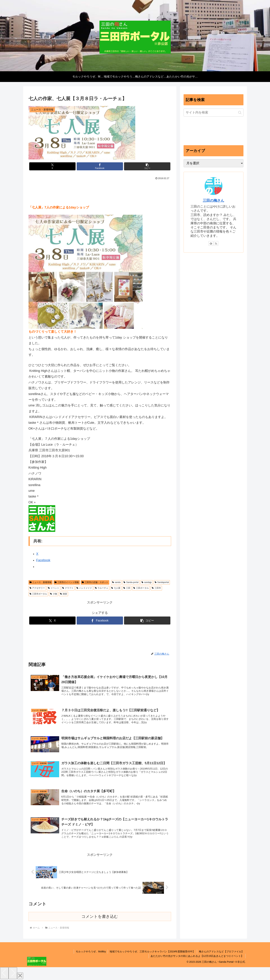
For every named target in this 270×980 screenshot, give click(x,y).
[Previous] (4, 973)
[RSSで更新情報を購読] (216, 243)
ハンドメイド (84, 588)
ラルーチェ (102, 588)
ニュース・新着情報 (41, 582)
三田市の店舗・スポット (95, 582)
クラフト (68, 588)
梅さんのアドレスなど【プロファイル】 (221, 951)
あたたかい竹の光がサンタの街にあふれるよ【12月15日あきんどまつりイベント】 (197, 956)
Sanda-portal (131, 582)
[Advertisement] (100, 192)
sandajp (147, 582)
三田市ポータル (38, 594)
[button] (147, 166)
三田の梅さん (214, 200)
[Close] (20, 976)
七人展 (116, 588)
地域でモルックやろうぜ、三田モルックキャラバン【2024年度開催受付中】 (152, 951)
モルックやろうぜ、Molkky (91, 951)
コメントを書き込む (100, 916)
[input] (214, 113)
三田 (127, 588)
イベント (54, 588)
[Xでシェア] (52, 166)
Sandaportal (162, 582)
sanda (116, 582)
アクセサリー (37, 588)
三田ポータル (141, 588)
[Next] (13, 973)
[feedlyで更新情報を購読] (211, 243)
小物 (54, 594)
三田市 (156, 588)
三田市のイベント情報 (67, 582)
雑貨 (64, 594)
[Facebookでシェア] (100, 166)
